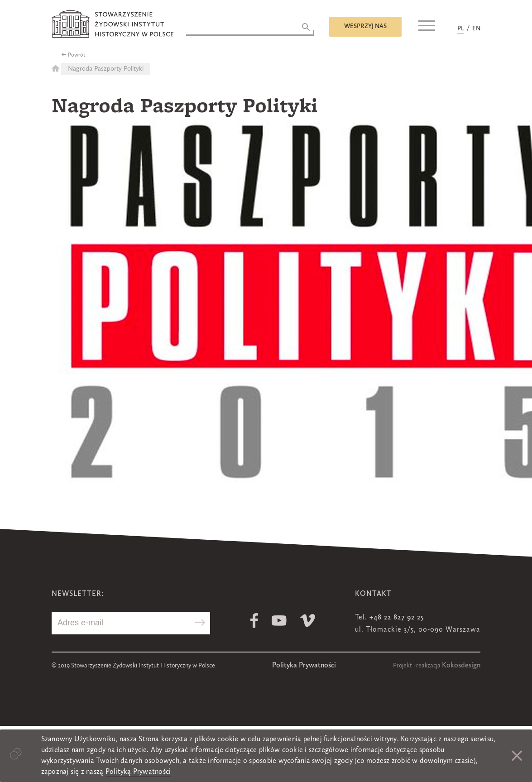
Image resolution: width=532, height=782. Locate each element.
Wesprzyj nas (365, 26)
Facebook (254, 621)
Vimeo (308, 621)
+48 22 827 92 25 (397, 618)
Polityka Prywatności (304, 666)
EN (476, 29)
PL (461, 29)
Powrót (77, 55)
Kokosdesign (461, 666)
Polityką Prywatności (138, 772)
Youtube (279, 621)
